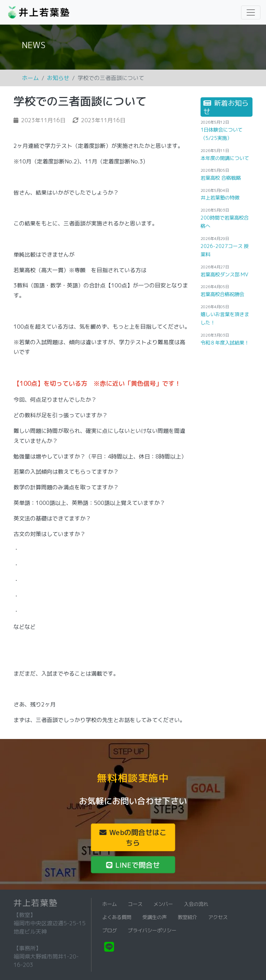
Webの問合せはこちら (133, 837)
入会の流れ (196, 904)
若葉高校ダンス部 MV (224, 275)
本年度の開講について (225, 158)
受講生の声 (154, 917)
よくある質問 (117, 917)
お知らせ (58, 78)
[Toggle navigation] (251, 12)
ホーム (30, 78)
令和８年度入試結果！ (225, 343)
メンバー (163, 904)
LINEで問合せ (133, 865)
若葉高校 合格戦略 (221, 178)
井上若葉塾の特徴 (220, 198)
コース (135, 904)
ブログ (109, 930)
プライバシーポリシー (152, 930)
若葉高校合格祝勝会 (222, 294)
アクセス (218, 917)
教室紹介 (187, 917)
